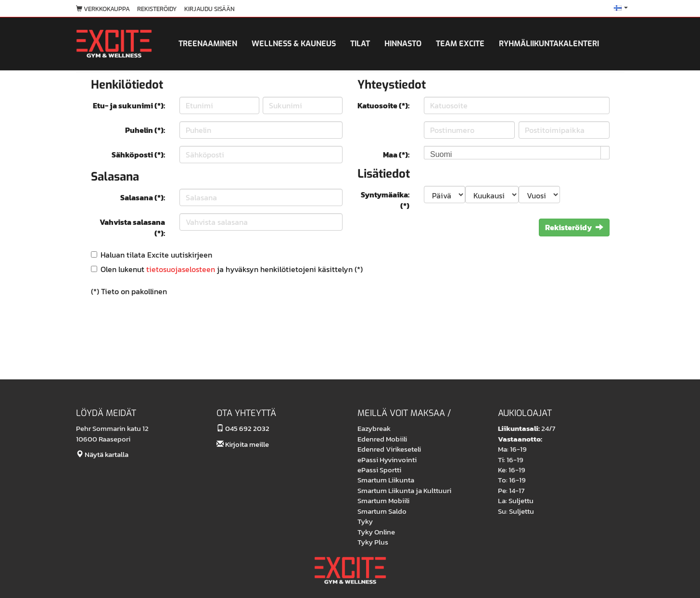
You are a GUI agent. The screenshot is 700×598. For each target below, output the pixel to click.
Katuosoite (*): (383, 105)
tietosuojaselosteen (181, 269)
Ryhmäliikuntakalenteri (549, 44)
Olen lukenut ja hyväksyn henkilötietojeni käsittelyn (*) (232, 269)
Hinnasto (403, 44)
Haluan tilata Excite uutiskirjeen (156, 255)
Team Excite (460, 44)
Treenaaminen (208, 44)
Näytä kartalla (102, 454)
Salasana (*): (143, 197)
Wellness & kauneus (294, 44)
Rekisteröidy (157, 9)
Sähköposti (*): (138, 155)
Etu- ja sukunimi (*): (129, 105)
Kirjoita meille (243, 444)
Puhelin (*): (145, 130)
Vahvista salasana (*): (132, 227)
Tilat (360, 44)
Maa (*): (396, 155)
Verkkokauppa (103, 9)
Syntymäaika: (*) (385, 200)
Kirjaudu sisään (210, 9)
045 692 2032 (243, 428)
